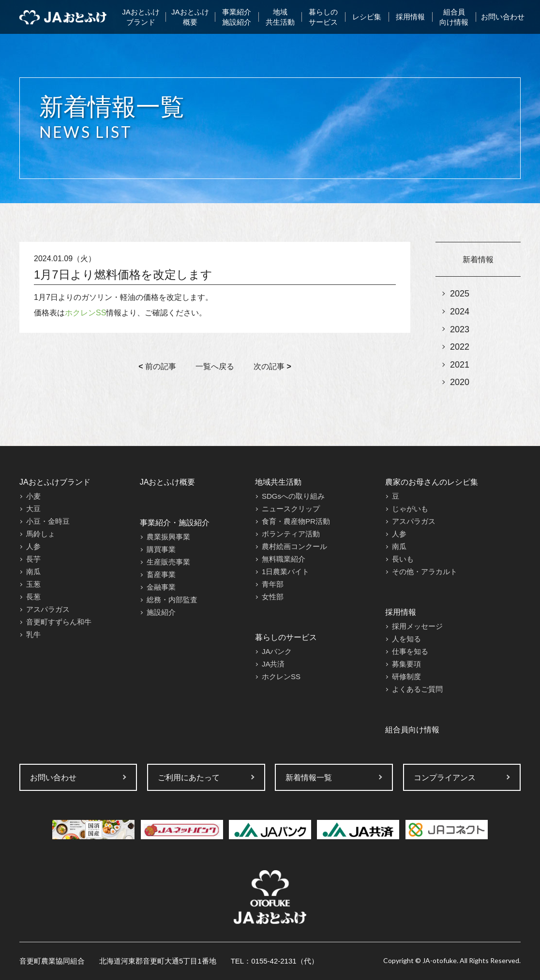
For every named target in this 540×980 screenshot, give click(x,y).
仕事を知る (410, 651)
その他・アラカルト (425, 572)
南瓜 (33, 572)
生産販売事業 (168, 562)
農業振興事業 (168, 537)
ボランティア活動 (291, 534)
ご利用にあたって (189, 778)
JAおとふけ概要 (190, 17)
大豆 (33, 509)
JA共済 (273, 664)
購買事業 (161, 549)
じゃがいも (410, 509)
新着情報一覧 (309, 778)
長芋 (33, 559)
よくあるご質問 (417, 689)
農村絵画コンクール (294, 546)
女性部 (273, 597)
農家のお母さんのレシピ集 (432, 482)
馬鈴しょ (41, 534)
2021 (460, 365)
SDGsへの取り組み (293, 496)
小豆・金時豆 (48, 521)
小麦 (33, 496)
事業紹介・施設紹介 (175, 523)
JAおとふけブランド (141, 17)
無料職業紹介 (284, 559)
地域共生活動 (280, 17)
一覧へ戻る (215, 366)
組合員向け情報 (454, 17)
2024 (460, 312)
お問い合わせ (503, 17)
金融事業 (161, 587)
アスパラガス (48, 609)
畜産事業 (161, 574)
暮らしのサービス (323, 17)
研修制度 (406, 676)
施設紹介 (161, 612)
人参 (33, 546)
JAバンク (277, 651)
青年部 (273, 584)
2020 (460, 382)
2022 (460, 347)
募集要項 (406, 664)
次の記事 (272, 366)
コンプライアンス (445, 778)
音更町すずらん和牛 (59, 622)
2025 (460, 294)
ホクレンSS (85, 313)
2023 (460, 329)
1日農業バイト (285, 572)
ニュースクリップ (291, 509)
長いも (403, 559)
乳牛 (33, 634)
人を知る (406, 639)
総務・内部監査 (172, 600)
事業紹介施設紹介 (237, 17)
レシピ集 (367, 17)
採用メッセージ (417, 626)
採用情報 (410, 17)
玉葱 (33, 584)
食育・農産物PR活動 (296, 521)
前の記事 (157, 366)
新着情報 (478, 260)
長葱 (33, 597)
